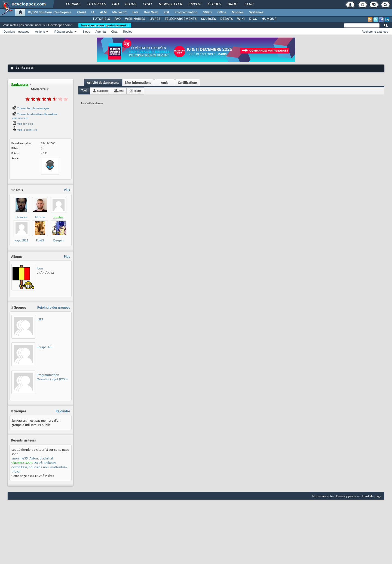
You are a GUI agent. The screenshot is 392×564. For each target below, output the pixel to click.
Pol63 (40, 240)
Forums (73, 4)
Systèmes (256, 13)
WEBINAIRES (135, 19)
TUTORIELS (101, 19)
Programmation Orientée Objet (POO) (52, 377)
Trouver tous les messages (31, 108)
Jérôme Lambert (40, 219)
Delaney (50, 463)
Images (137, 91)
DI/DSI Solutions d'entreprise (50, 13)
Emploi (195, 4)
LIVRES (155, 19)
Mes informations (138, 83)
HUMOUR (269, 19)
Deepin (59, 240)
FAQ (115, 4)
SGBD (207, 13)
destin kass (19, 467)
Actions (40, 32)
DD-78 (38, 463)
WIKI (241, 19)
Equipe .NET (45, 347)
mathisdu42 (59, 467)
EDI (166, 13)
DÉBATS (226, 19)
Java (135, 13)
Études (214, 4)
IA (93, 13)
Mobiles (238, 13)
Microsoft (119, 13)
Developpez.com (348, 496)
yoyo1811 (21, 240)
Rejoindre (63, 411)
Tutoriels (96, 4)
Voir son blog (23, 124)
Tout (84, 91)
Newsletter (170, 4)
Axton (34, 458)
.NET (40, 319)
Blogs (130, 4)
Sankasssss (103, 91)
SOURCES (208, 19)
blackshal (46, 458)
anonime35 (20, 458)
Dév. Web (151, 13)
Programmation (186, 13)
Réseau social (64, 32)
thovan (16, 471)
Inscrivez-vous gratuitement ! (105, 25)
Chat (147, 4)
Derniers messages (16, 32)
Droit (232, 4)
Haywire (21, 217)
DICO (253, 19)
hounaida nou (39, 467)
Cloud (81, 13)
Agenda (100, 32)
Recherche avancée (375, 32)
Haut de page (372, 496)
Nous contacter (323, 496)
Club (249, 4)
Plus (67, 190)
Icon (40, 268)
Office (222, 13)
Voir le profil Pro (25, 130)
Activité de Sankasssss (103, 83)
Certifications (188, 83)
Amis (165, 83)
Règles (128, 32)
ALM (103, 13)
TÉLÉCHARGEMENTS (181, 19)
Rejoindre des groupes (54, 307)
